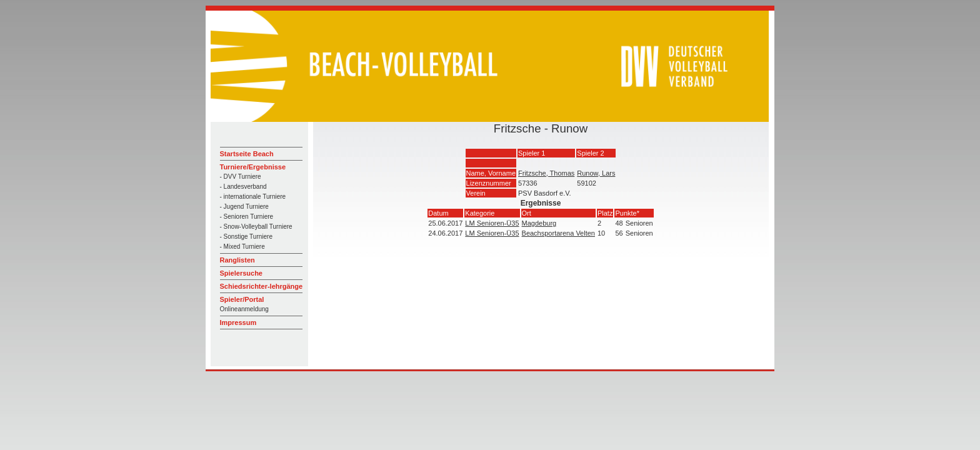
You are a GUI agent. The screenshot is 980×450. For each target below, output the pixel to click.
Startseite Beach (247, 154)
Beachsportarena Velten (558, 233)
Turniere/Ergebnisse (253, 167)
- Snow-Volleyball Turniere (256, 227)
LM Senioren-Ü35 (492, 223)
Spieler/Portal (242, 299)
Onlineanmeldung (244, 309)
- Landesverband (243, 187)
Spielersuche (241, 273)
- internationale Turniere (253, 197)
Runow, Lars (596, 173)
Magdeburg (539, 223)
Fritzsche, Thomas (546, 173)
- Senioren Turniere (247, 217)
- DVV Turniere (241, 177)
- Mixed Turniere (242, 247)
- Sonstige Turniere (247, 237)
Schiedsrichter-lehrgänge (262, 286)
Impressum (238, 322)
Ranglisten (237, 260)
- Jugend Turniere (244, 207)
